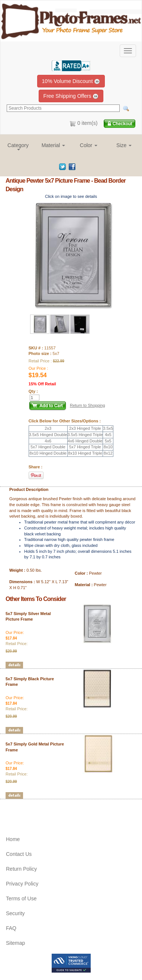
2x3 (48, 428)
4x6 (48, 441)
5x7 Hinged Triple (85, 447)
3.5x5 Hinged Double (48, 435)
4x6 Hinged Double (85, 441)
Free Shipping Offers (71, 96)
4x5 (108, 435)
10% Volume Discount (71, 81)
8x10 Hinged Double (48, 453)
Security (15, 913)
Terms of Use (21, 898)
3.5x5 (108, 428)
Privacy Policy (22, 884)
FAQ (11, 928)
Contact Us (19, 854)
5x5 (108, 441)
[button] (18, 146)
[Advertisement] (49, 810)
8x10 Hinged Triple (85, 453)
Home (13, 839)
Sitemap (15, 943)
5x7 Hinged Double (48, 447)
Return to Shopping (88, 405)
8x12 (108, 453)
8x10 (108, 447)
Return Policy (21, 869)
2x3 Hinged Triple (85, 428)
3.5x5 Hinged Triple (85, 435)
